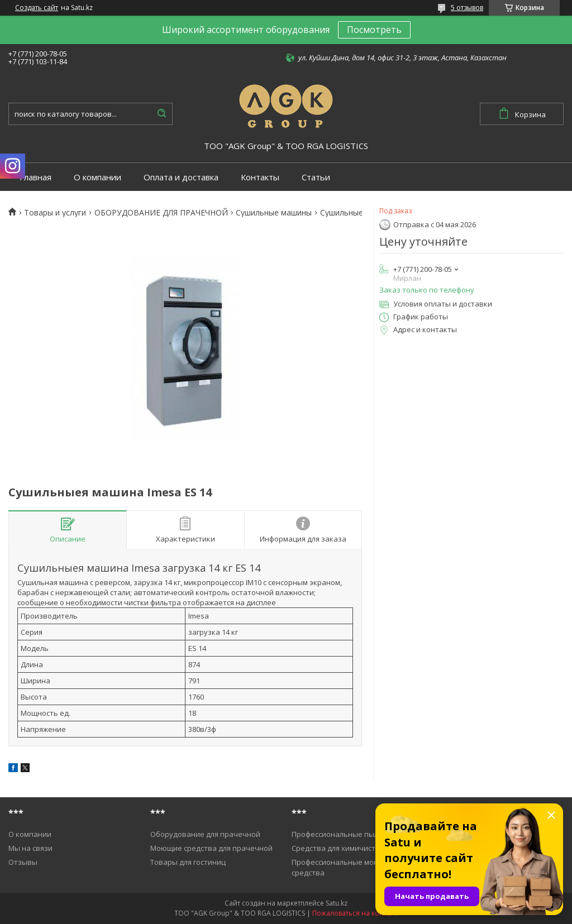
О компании (97, 177)
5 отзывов (467, 8)
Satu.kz (337, 903)
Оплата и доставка (181, 177)
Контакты (260, 177)
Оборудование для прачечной (205, 834)
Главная (35, 177)
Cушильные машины (274, 213)
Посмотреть (374, 30)
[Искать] (161, 114)
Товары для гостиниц (188, 862)
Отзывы (23, 862)
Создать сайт (37, 8)
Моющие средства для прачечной (211, 848)
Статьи (316, 177)
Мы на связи (30, 848)
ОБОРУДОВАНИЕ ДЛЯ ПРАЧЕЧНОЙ (161, 213)
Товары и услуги (55, 213)
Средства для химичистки (338, 848)
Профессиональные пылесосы (345, 834)
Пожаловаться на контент (355, 913)
